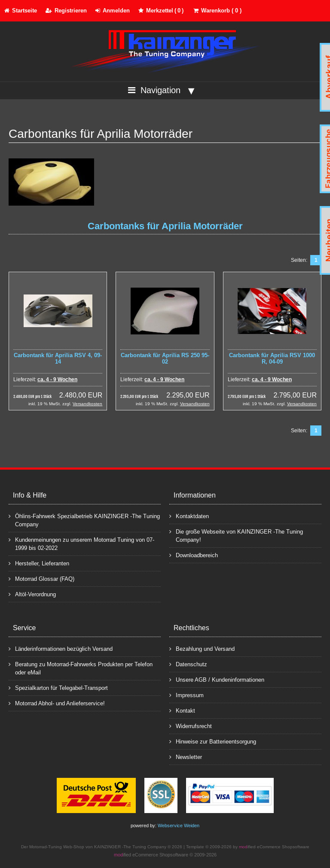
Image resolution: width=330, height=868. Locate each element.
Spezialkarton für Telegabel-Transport (58, 687)
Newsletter (186, 757)
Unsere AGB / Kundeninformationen (217, 679)
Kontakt (182, 710)
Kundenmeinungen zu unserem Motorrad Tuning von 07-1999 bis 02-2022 (81, 543)
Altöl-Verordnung (32, 594)
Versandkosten (87, 404)
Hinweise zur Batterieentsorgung (213, 741)
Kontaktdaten (189, 516)
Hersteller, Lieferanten (39, 563)
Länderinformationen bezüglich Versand (61, 648)
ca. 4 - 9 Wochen (57, 379)
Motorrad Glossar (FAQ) (41, 578)
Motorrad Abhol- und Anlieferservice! (57, 703)
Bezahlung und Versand (202, 648)
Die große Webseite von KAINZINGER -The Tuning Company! (236, 535)
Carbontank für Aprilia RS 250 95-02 (165, 358)
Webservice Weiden (179, 826)
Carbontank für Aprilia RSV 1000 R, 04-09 (272, 358)
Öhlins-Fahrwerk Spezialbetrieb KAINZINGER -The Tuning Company (84, 520)
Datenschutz (188, 664)
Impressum (186, 695)
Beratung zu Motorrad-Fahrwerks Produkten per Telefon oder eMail (81, 668)
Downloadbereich (194, 555)
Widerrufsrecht (191, 726)
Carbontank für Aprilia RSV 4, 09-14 (58, 358)
